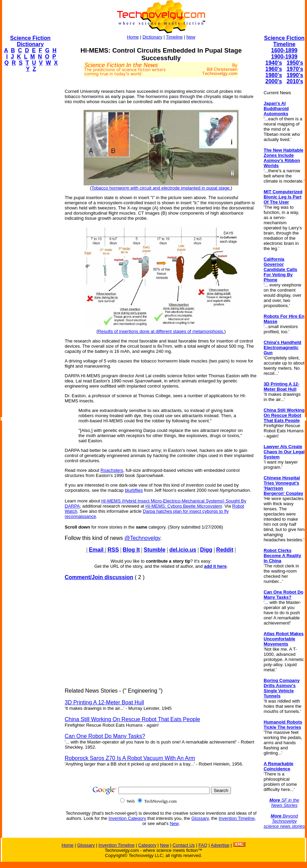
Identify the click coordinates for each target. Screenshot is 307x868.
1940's (274, 63)
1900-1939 (284, 57)
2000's (274, 81)
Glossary (200, 818)
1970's (295, 69)
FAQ (203, 845)
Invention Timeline (237, 818)
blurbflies (134, 490)
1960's (274, 69)
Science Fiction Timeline (284, 41)
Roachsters (112, 470)
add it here (215, 566)
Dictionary (152, 37)
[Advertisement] (30, 181)
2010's (295, 81)
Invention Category (127, 818)
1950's (295, 63)
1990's (295, 75)
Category (147, 845)
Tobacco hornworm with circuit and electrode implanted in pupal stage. (161, 188)
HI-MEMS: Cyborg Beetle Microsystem (184, 506)
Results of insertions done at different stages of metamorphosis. (161, 331)
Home (133, 37)
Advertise (220, 845)
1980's (274, 75)
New (191, 37)
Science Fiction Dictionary (30, 41)
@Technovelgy (142, 538)
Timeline (174, 37)
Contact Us (183, 845)
